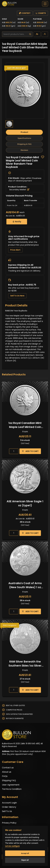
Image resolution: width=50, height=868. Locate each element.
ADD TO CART (30, 451)
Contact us (8, 768)
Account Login (9, 803)
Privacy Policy (9, 823)
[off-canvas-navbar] (45, 4)
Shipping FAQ (9, 780)
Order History (9, 807)
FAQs (5, 776)
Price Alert (15, 250)
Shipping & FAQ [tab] (24, 144)
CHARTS (41, 13)
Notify (17, 222)
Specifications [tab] (24, 138)
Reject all (25, 860)
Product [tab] (24, 132)
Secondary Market (19, 190)
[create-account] (37, 34)
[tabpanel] (25, 228)
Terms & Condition (12, 789)
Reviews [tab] (24, 150)
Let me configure (12, 846)
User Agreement (11, 785)
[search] (30, 34)
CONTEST (25, 13)
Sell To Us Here (17, 296)
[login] (45, 34)
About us (7, 772)
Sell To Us (7, 811)
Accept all (25, 853)
